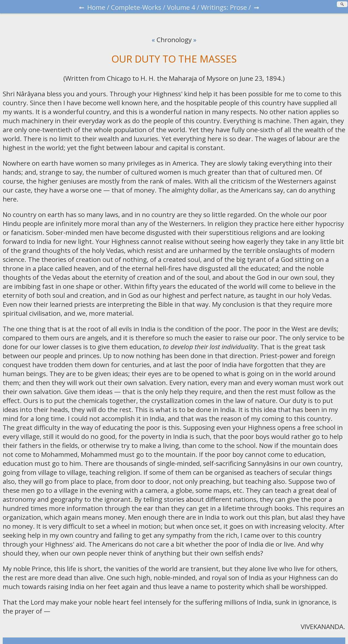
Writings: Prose (224, 7)
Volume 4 (181, 7)
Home (96, 7)
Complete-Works (136, 7)
